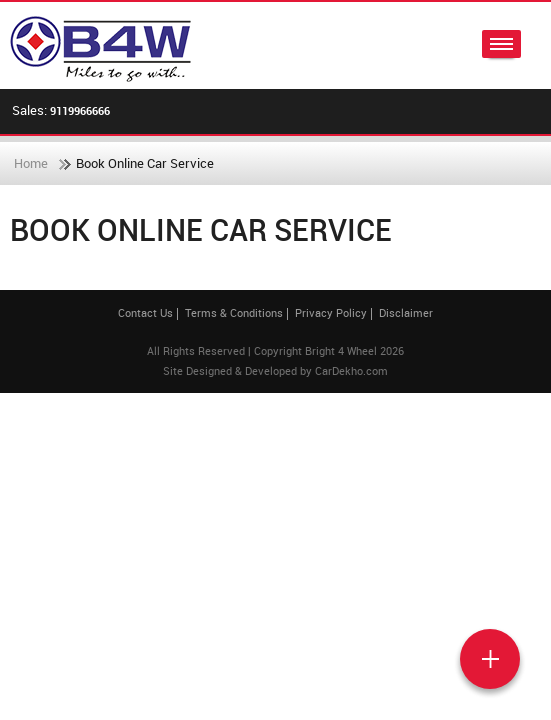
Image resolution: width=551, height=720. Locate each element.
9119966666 (80, 110)
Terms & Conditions (234, 312)
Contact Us (145, 312)
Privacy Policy (331, 312)
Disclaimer (406, 312)
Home (31, 163)
